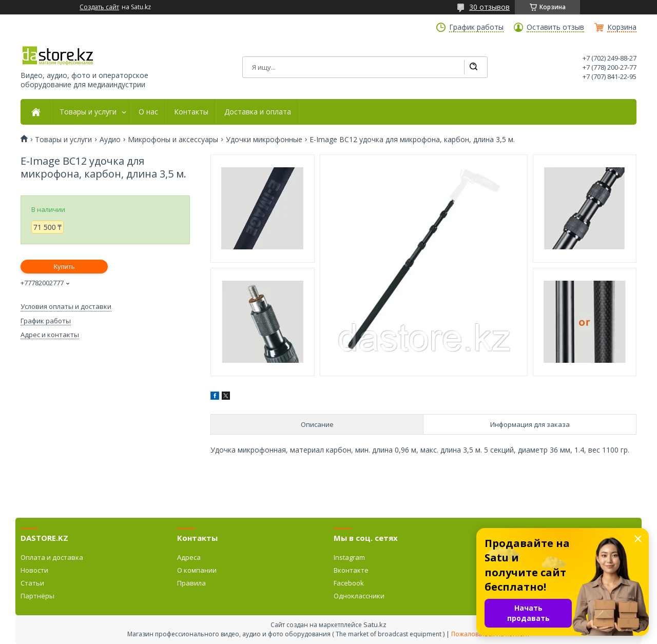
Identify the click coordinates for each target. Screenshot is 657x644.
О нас (148, 112)
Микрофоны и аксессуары (173, 140)
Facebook (349, 583)
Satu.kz (375, 625)
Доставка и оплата (258, 112)
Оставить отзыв (555, 27)
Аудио (110, 140)
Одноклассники (359, 596)
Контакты (191, 112)
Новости (34, 570)
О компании (197, 570)
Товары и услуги (88, 112)
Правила (191, 583)
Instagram (349, 557)
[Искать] (473, 67)
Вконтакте (351, 570)
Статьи (32, 583)
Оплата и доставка (52, 557)
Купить (64, 267)
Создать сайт (99, 7)
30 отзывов (489, 7)
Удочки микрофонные (264, 140)
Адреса (189, 557)
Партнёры (37, 596)
